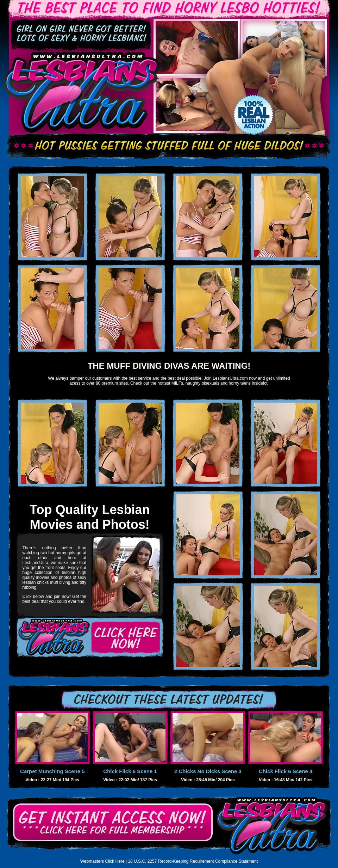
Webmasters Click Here (102, 861)
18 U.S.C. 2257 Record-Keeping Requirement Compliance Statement (193, 861)
